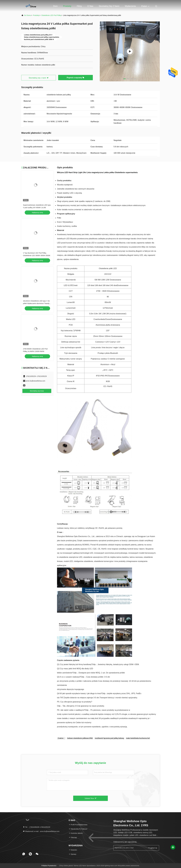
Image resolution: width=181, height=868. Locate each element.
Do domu (28, 15)
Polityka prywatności (49, 866)
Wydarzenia (130, 6)
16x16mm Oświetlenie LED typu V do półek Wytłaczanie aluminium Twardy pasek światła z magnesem (36, 303)
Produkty (67, 6)
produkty (36, 15)
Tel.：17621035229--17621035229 (36, 827)
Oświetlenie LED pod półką (51, 15)
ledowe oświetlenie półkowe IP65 (80, 738)
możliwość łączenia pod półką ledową (109, 738)
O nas (90, 6)
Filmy (79, 6)
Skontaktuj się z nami (109, 6)
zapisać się (152, 848)
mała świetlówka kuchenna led (138, 738)
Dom (55, 6)
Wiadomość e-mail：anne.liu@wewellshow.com (41, 831)
